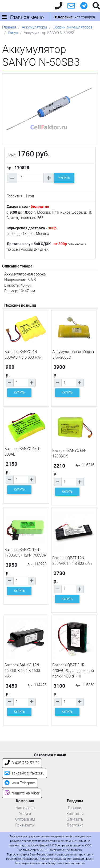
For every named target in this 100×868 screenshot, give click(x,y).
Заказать (75, 819)
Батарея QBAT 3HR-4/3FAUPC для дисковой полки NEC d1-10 (73, 671)
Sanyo (13, 33)
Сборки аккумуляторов (73, 27)
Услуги (25, 814)
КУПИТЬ (64, 178)
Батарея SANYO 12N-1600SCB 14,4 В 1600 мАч (22, 671)
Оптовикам (25, 819)
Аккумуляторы (34, 27)
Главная (9, 27)
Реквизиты (25, 825)
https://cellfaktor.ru (70, 850)
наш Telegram (20, 783)
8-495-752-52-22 (22, 763)
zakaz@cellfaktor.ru (25, 773)
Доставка (75, 825)
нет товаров (75, 17)
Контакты (75, 814)
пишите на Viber (22, 793)
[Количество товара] (30, 178)
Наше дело (25, 808)
